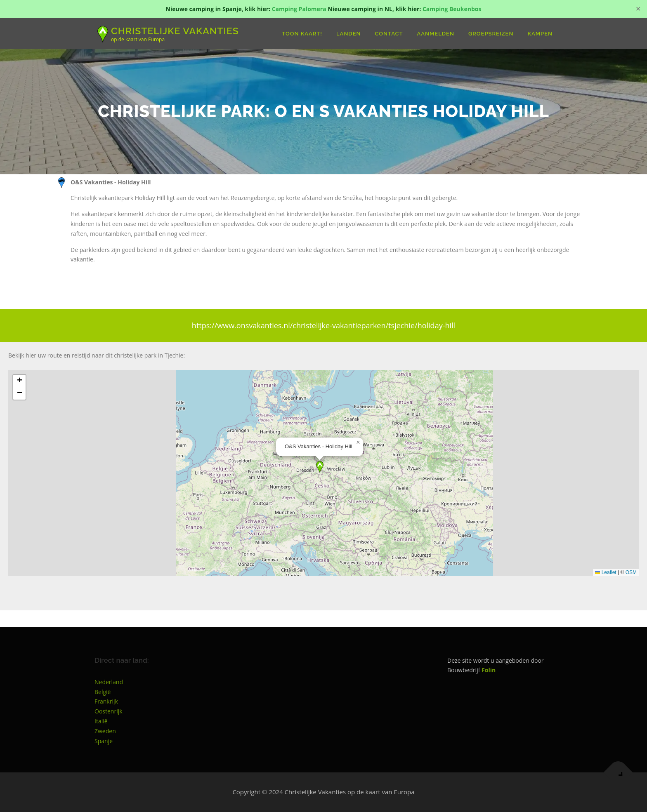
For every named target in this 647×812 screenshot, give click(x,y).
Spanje (104, 741)
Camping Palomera (299, 9)
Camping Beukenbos (452, 9)
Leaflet (606, 572)
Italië (101, 721)
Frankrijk (106, 701)
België (103, 692)
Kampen (540, 34)
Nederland (109, 682)
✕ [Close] (638, 9)
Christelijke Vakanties (175, 30)
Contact (389, 34)
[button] (320, 467)
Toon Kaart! (302, 34)
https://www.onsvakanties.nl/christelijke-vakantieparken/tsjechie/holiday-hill (323, 325)
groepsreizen (491, 34)
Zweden (105, 731)
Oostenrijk (109, 711)
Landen (348, 34)
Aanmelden (436, 34)
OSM (631, 572)
